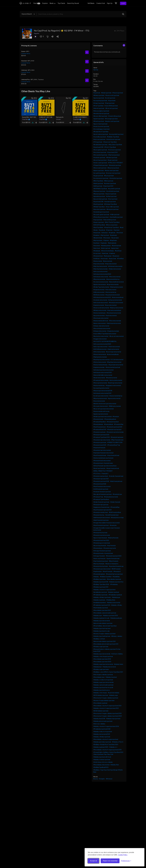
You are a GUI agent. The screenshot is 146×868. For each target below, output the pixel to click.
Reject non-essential (110, 861)
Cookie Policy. (123, 855)
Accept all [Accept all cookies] (93, 861)
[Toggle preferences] (126, 861)
